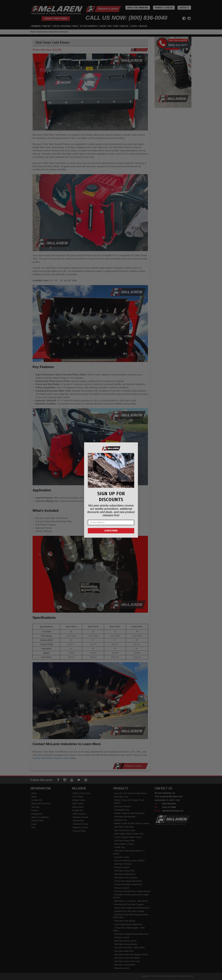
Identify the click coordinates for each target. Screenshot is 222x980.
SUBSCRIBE (111, 531)
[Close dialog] (135, 445)
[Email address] (111, 522)
